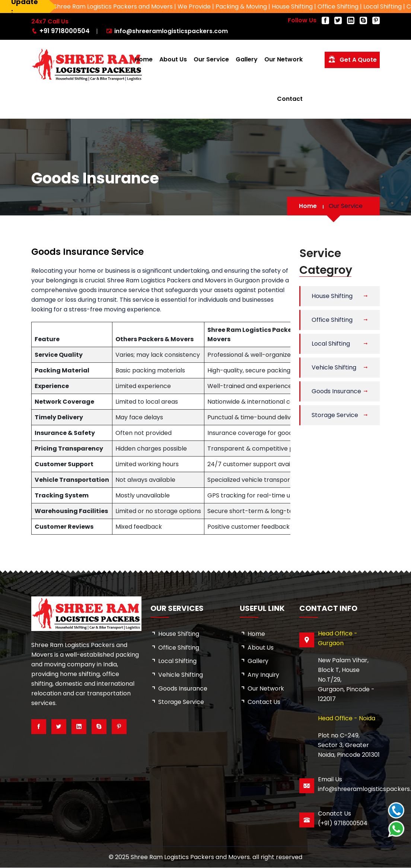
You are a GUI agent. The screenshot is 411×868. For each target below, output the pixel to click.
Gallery (247, 59)
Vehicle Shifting (334, 367)
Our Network (283, 59)
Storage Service (335, 415)
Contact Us (264, 703)
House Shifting (332, 296)
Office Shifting (332, 320)
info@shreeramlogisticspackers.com (170, 31)
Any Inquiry (264, 675)
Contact (290, 99)
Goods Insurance (336, 391)
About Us (173, 59)
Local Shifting (331, 344)
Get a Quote (352, 59)
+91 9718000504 (64, 31)
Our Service (211, 59)
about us (261, 648)
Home (144, 59)
